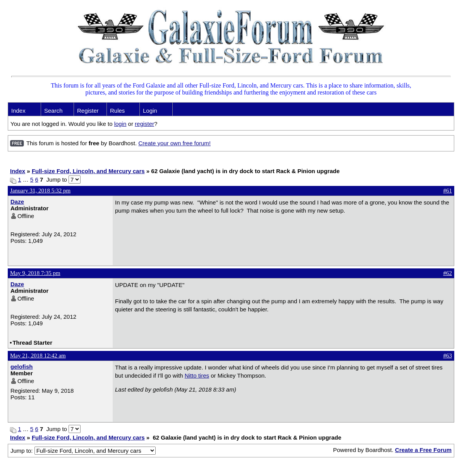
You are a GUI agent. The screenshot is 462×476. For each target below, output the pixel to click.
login (120, 124)
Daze (17, 202)
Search (53, 111)
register (144, 124)
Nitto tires (197, 375)
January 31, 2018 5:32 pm (40, 191)
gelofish (22, 367)
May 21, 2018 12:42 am (38, 356)
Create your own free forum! (174, 143)
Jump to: (83, 451)
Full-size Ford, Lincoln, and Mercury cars (88, 171)
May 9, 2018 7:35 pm (35, 273)
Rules (117, 111)
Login (150, 111)
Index (18, 111)
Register (88, 111)
